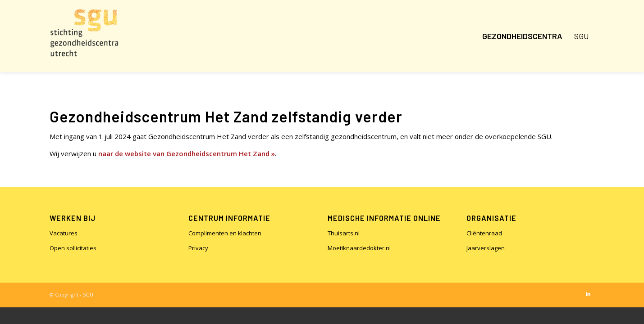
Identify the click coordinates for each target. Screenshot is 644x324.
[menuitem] (522, 36)
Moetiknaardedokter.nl (359, 248)
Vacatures (64, 233)
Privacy (198, 248)
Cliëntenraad (484, 233)
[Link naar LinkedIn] (588, 294)
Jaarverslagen (486, 248)
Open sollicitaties (73, 248)
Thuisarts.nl (344, 233)
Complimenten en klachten (225, 233)
